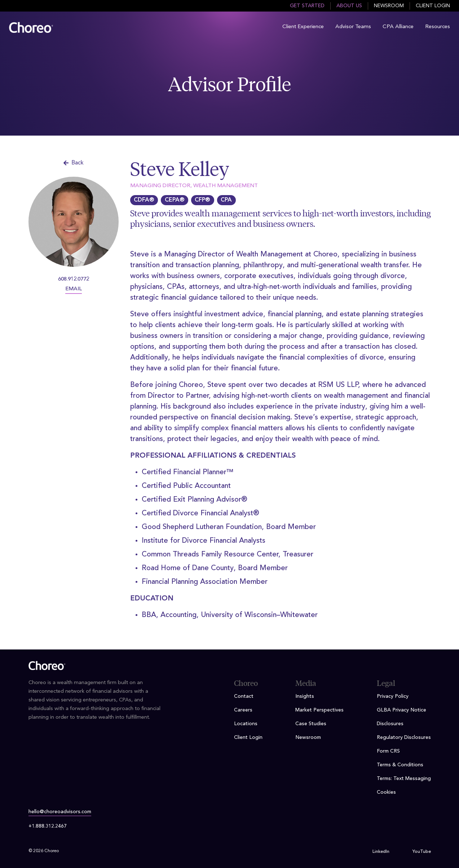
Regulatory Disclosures (404, 737)
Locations (246, 724)
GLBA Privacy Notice (401, 710)
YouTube (422, 852)
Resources (438, 27)
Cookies (386, 792)
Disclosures (390, 724)
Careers (243, 710)
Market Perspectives (319, 710)
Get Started (307, 6)
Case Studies (311, 724)
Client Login (433, 6)
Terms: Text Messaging (404, 779)
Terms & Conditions (400, 765)
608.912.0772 (74, 279)
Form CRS (388, 751)
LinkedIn (381, 852)
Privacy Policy (393, 696)
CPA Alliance (398, 27)
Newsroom (389, 6)
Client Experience (303, 27)
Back (74, 163)
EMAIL (74, 289)
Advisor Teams (353, 27)
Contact (244, 696)
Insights (305, 696)
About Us (349, 6)
